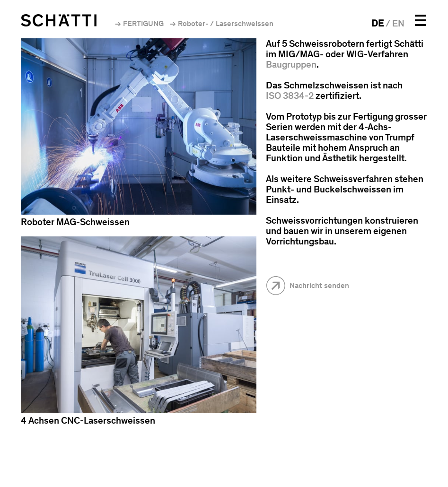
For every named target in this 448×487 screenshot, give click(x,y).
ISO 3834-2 (290, 96)
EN (398, 23)
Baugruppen (291, 64)
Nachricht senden (319, 285)
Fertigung (143, 23)
